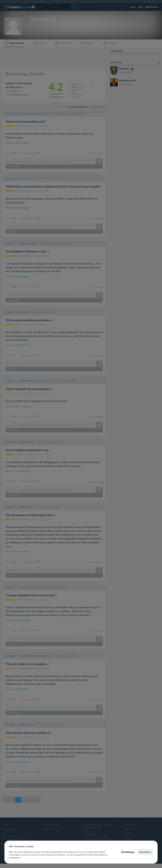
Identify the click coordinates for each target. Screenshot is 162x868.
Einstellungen (128, 852)
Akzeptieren (145, 852)
